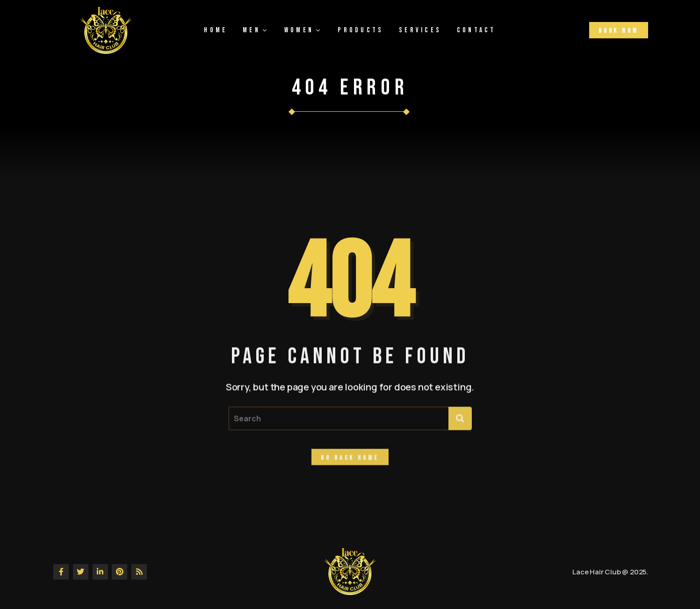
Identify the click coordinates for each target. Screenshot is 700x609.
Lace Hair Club (596, 572)
